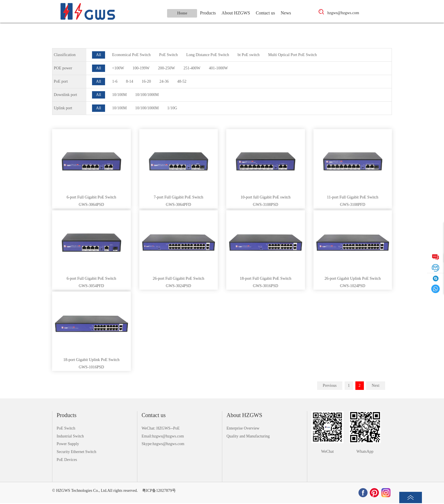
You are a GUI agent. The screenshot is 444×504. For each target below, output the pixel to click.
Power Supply (68, 444)
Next (376, 386)
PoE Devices (67, 460)
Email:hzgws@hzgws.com (163, 436)
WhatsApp (365, 451)
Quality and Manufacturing (248, 436)
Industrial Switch (70, 436)
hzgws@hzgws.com (343, 13)
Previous (330, 386)
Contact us (265, 13)
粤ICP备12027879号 (159, 491)
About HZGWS (236, 13)
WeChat (327, 451)
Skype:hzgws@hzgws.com (163, 444)
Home (182, 13)
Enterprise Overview (243, 428)
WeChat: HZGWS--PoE (161, 428)
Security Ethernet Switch (76, 452)
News (286, 13)
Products (208, 13)
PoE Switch (66, 428)
